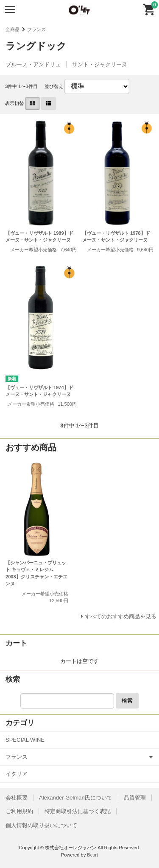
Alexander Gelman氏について (76, 798)
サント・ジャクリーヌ (100, 64)
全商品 (13, 29)
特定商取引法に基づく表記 (78, 811)
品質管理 (135, 798)
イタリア (17, 774)
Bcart (92, 855)
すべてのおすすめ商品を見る (121, 616)
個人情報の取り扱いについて (41, 825)
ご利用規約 (19, 811)
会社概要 (17, 798)
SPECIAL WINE (25, 740)
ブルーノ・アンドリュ (33, 64)
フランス (36, 29)
